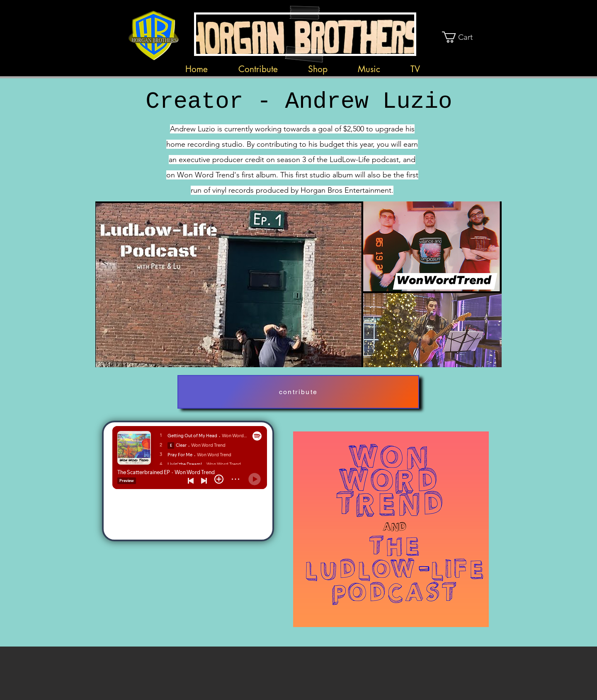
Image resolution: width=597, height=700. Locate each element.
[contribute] (298, 392)
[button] (464, 37)
